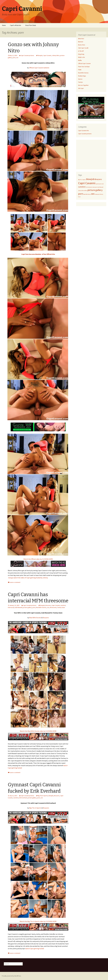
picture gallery (27, 607)
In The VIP (81, 51)
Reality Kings (82, 76)
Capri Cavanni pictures (27, 55)
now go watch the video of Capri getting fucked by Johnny (28, 578)
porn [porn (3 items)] (81, 194)
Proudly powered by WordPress (11, 976)
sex (17, 58)
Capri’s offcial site (16, 25)
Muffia (80, 60)
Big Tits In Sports (43, 796)
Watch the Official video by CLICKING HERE (38, 559)
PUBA (80, 70)
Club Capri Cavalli (83, 48)
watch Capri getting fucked (35, 949)
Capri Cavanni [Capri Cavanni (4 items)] (87, 183)
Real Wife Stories (41, 607)
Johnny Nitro (56, 55)
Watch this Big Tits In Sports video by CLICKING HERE (38, 921)
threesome (53, 607)
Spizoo (80, 79)
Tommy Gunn (61, 607)
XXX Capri (81, 88)
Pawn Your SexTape (84, 67)
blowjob (40, 55)
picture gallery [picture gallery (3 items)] (95, 190)
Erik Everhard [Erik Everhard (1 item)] (89, 187)
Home (4, 25)
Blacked (81, 42)
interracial (11, 607)
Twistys (80, 82)
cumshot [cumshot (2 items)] (82, 187)
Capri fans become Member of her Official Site (38, 254)
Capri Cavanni (47, 55)
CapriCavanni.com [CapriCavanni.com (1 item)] (100, 184)
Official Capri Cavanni (84, 63)
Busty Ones (82, 45)
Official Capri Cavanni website (39, 68)
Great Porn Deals (31, 25)
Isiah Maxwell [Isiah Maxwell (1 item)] (100, 187)
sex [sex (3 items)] (93, 194)
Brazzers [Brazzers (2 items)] (98, 179)
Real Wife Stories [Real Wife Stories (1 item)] (87, 194)
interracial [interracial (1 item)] (95, 187)
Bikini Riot (81, 39)
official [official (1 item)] (86, 191)
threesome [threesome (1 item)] (97, 194)
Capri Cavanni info (83, 131)
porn (14, 58)
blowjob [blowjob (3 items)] (90, 179)
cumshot (63, 605)
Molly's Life (81, 57)
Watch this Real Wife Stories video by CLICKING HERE (38, 731)
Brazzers (48, 605)
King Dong (81, 54)
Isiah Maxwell (18, 607)
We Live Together (83, 85)
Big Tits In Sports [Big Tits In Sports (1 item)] (82, 180)
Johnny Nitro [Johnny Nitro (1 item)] (81, 191)
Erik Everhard (23, 798)
